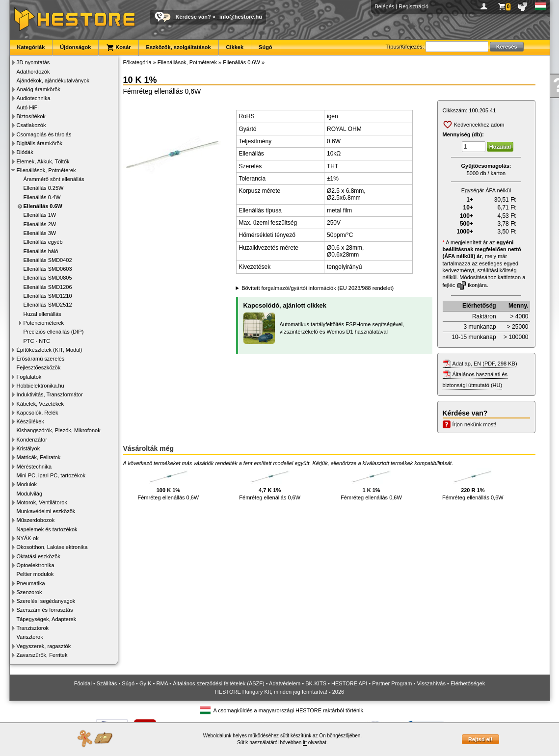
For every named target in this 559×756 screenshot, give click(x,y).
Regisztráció (413, 6)
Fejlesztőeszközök (39, 367)
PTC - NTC (37, 341)
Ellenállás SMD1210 (48, 296)
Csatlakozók (31, 125)
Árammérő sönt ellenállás (54, 179)
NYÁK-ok (28, 538)
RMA (162, 683)
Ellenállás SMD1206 (48, 287)
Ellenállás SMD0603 (48, 269)
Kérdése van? (193, 17)
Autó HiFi (28, 107)
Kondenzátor (32, 440)
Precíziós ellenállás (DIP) (54, 332)
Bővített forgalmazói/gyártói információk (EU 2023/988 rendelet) (318, 288)
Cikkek (235, 47)
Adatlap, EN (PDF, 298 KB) (485, 364)
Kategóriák (31, 47)
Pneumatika (31, 583)
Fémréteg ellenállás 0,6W (169, 484)
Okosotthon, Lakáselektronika (52, 547)
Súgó (266, 47)
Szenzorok (29, 592)
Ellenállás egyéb (43, 242)
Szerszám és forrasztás (45, 610)
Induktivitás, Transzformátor (50, 394)
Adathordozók (33, 72)
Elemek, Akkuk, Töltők (43, 161)
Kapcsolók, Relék (38, 413)
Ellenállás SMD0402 (48, 260)
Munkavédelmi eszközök (46, 511)
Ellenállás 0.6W (43, 206)
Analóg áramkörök (39, 89)
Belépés (385, 6)
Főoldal (83, 683)
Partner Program (392, 683)
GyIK (145, 683)
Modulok (27, 484)
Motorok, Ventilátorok (42, 502)
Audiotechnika (34, 98)
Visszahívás (431, 683)
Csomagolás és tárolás (44, 134)
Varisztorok (30, 637)
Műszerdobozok (36, 520)
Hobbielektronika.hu (40, 386)
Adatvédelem (285, 683)
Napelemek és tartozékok (47, 529)
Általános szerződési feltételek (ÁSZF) (218, 683)
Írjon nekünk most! (475, 424)
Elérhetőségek (468, 683)
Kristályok (28, 448)
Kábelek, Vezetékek (40, 404)
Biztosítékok (31, 116)
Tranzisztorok (33, 628)
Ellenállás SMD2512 (48, 305)
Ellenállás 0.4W (42, 197)
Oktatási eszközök (39, 556)
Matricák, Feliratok (39, 457)
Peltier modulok (35, 574)
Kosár (118, 48)
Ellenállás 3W (40, 233)
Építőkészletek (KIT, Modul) (50, 350)
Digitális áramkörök (40, 143)
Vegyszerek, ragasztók (44, 646)
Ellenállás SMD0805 (48, 278)
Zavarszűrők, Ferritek (42, 655)
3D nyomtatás (33, 62)
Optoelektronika (36, 565)
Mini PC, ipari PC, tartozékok (51, 475)
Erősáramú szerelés (41, 359)
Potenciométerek (44, 323)
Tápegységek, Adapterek (47, 619)
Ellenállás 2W (40, 224)
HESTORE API (349, 683)
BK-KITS (316, 683)
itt (305, 743)
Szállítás (107, 683)
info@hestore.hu (241, 17)
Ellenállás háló (41, 251)
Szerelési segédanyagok (46, 601)
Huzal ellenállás (42, 314)
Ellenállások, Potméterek (46, 170)
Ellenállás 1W (40, 215)
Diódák (25, 152)
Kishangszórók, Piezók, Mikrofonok (59, 430)
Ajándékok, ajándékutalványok (53, 80)
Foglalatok (29, 377)
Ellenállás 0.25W (44, 188)
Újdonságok (75, 47)
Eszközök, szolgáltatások (179, 47)
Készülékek (30, 421)
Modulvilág (30, 494)
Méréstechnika (34, 467)
